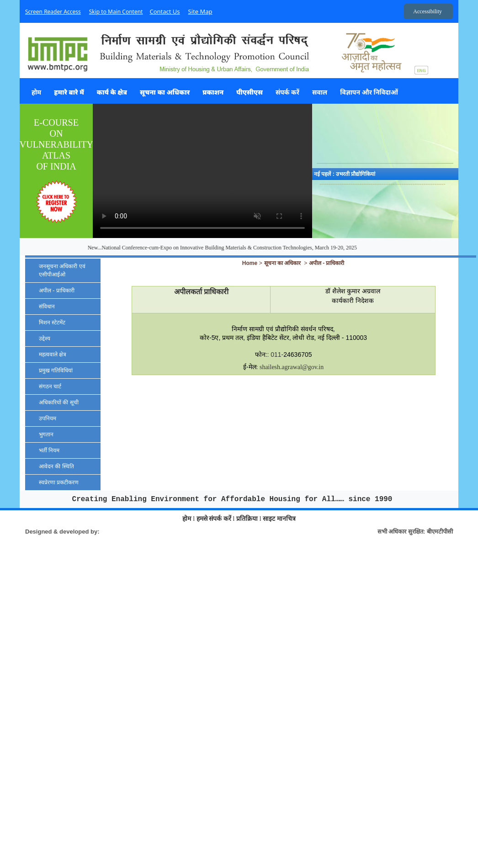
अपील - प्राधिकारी (327, 263)
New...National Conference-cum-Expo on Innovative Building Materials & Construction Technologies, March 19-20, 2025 (239, 248)
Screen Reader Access (53, 12)
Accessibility (428, 11)
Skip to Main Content (116, 12)
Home (250, 263)
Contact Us (165, 11)
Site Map (200, 11)
